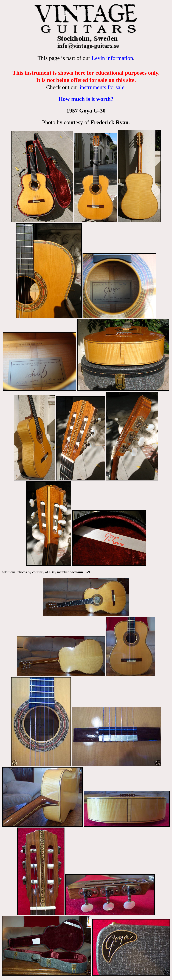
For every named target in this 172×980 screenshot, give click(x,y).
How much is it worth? (86, 99)
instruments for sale (102, 87)
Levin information (112, 58)
